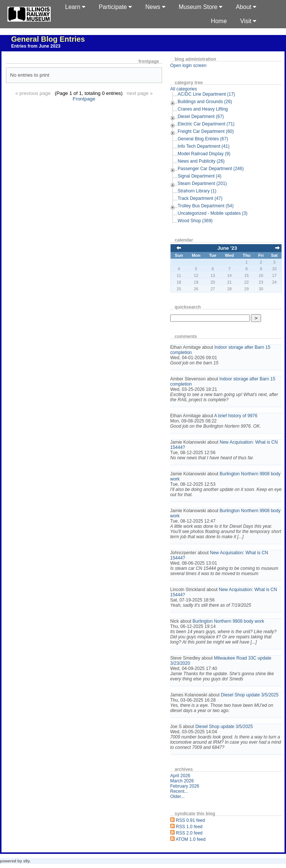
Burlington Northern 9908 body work (228, 621)
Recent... (179, 791)
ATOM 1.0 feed (191, 839)
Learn (75, 7)
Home (219, 21)
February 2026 (185, 786)
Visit (248, 21)
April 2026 (180, 776)
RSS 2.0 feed (189, 833)
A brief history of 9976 (236, 416)
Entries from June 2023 (36, 46)
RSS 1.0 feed (189, 827)
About (246, 7)
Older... (177, 797)
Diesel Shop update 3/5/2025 (250, 695)
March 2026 (182, 781)
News (155, 7)
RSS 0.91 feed (190, 820)
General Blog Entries (48, 39)
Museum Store (201, 7)
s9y (26, 861)
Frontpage (84, 99)
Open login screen (188, 66)
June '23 (227, 248)
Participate (115, 7)
